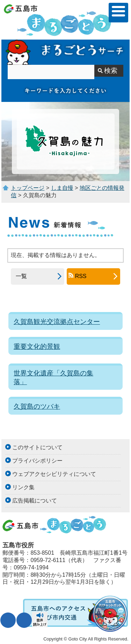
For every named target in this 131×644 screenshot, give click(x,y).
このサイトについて (37, 447)
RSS (81, 276)
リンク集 (23, 487)
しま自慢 (62, 188)
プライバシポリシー (37, 461)
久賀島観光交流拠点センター (57, 322)
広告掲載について (35, 501)
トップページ (28, 188)
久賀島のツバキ (37, 406)
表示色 (24, 620)
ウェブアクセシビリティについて (54, 474)
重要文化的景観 (37, 347)
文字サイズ (8, 620)
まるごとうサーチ (65, 52)
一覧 (19, 276)
